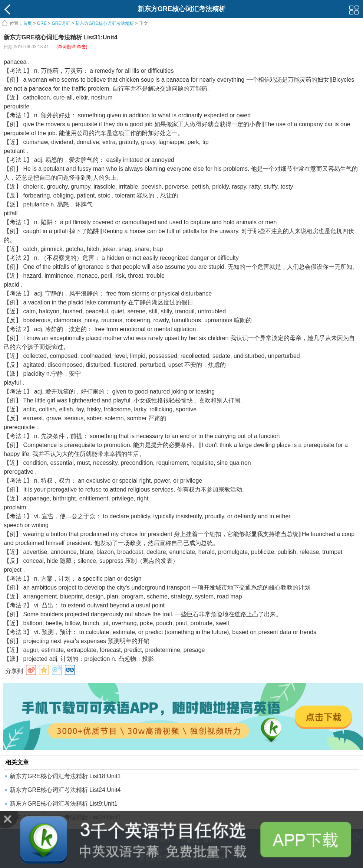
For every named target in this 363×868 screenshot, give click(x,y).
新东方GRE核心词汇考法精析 (105, 23)
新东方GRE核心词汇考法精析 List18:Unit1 (65, 776)
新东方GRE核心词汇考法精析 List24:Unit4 (65, 790)
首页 (27, 23)
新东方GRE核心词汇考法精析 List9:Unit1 (64, 804)
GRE (42, 23)
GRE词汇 (61, 23)
